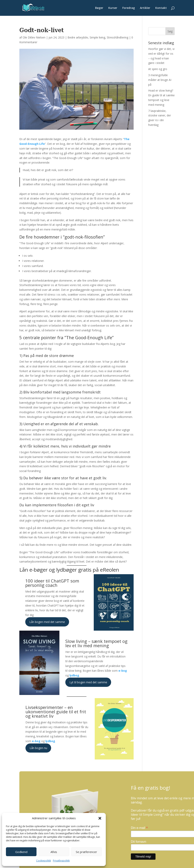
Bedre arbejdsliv (78, 37)
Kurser (113, 8)
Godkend (21, 852)
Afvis (54, 852)
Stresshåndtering (118, 37)
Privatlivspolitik (61, 861)
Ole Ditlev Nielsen (34, 37)
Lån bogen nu (38, 748)
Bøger (99, 8)
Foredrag (129, 8)
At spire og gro (158, 69)
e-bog (123, 671)
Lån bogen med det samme (47, 622)
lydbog (74, 675)
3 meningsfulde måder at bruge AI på (160, 80)
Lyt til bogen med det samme (88, 682)
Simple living (97, 37)
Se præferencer (86, 852)
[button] (100, 818)
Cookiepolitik (44, 861)
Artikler (145, 8)
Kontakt (161, 8)
